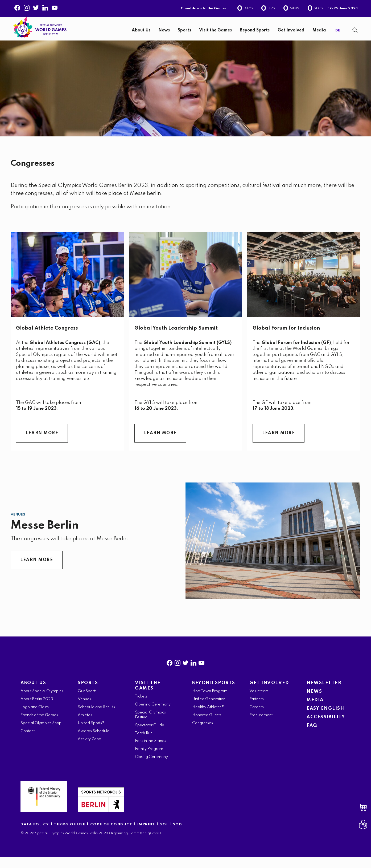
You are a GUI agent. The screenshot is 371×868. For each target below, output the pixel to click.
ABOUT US (33, 694)
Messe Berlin (45, 536)
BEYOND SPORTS (214, 694)
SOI (164, 835)
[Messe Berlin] (273, 552)
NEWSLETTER (324, 694)
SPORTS (88, 694)
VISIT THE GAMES (148, 697)
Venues (18, 526)
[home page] (40, 32)
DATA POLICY (35, 835)
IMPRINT (146, 835)
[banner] (185, 34)
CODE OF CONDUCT (111, 835)
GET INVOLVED (269, 694)
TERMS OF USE (70, 835)
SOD (178, 835)
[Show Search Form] (355, 35)
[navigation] (202, 36)
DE (338, 36)
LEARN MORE (42, 444)
